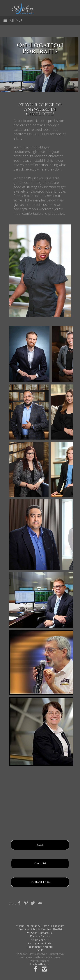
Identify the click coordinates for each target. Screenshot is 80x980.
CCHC (40, 950)
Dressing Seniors (40, 936)
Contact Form (40, 882)
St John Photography (28, 926)
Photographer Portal (40, 943)
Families (46, 929)
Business (24, 929)
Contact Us (45, 933)
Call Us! (40, 864)
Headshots (58, 926)
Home (45, 926)
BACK (40, 845)
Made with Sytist (40, 964)
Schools (35, 929)
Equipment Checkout (40, 947)
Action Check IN (40, 940)
